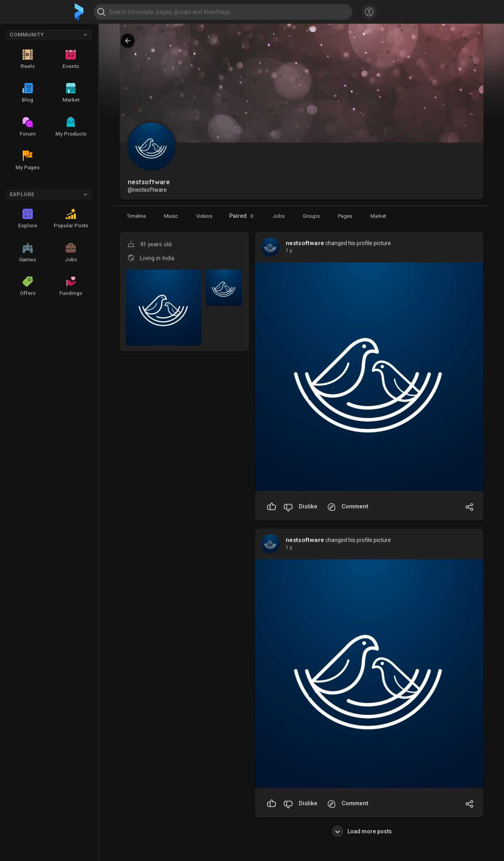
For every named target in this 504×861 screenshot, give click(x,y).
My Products (71, 127)
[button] (223, 12)
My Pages (27, 160)
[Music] (171, 216)
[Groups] (311, 216)
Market (71, 93)
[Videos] (204, 216)
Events (71, 59)
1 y (289, 251)
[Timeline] (136, 216)
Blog (27, 93)
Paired (243, 216)
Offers (28, 286)
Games (27, 253)
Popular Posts (71, 219)
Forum (28, 127)
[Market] (279, 216)
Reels (28, 59)
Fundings (71, 286)
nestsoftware (305, 243)
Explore (28, 219)
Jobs (71, 253)
